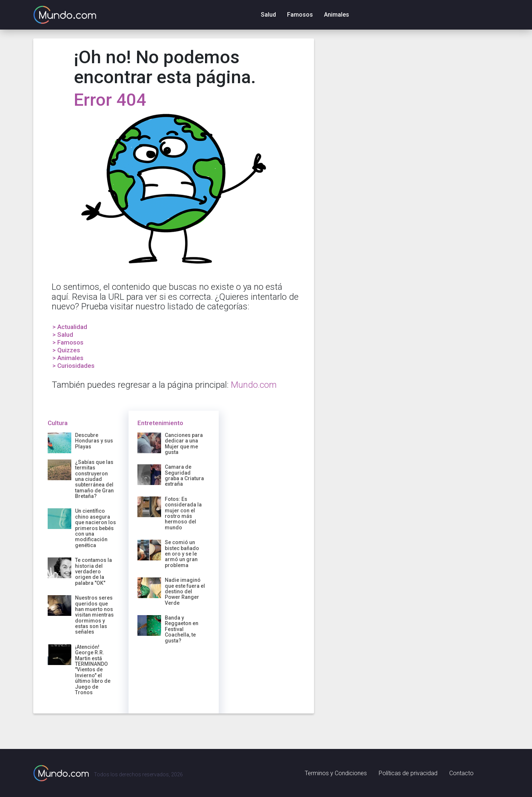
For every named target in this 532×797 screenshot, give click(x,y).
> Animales (68, 358)
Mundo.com (254, 385)
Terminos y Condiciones (336, 773)
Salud (268, 15)
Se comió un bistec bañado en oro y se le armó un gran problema (182, 554)
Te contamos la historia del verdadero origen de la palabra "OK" (93, 572)
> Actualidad (70, 327)
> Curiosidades (74, 366)
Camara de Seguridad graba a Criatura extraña (184, 475)
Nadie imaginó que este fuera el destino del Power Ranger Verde (185, 591)
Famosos (300, 15)
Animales (337, 15)
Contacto (461, 773)
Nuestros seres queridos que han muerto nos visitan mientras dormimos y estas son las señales (94, 615)
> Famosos (68, 342)
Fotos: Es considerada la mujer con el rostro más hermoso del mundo (183, 513)
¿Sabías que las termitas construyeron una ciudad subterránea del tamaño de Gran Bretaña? (94, 479)
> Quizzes (66, 350)
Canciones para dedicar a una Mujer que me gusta (184, 444)
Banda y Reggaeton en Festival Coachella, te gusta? (182, 629)
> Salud (63, 335)
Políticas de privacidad (408, 773)
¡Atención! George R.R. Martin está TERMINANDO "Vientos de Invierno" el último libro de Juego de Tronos (93, 670)
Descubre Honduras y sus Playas (94, 441)
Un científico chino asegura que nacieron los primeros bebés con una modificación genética (96, 528)
